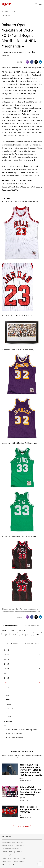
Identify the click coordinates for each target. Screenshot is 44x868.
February (9, 708)
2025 (7, 655)
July (7, 687)
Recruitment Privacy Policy (11, 852)
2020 (7, 678)
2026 (7, 650)
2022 (7, 669)
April (7, 700)
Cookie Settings (19, 861)
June (7, 691)
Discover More (22, 827)
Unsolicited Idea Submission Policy (13, 858)
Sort (38, 634)
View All (8, 717)
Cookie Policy (6, 861)
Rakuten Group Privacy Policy (11, 849)
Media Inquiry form (15, 738)
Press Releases (10, 625)
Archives (8, 721)
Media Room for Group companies (22, 729)
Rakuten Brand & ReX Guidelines (12, 842)
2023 (6, 664)
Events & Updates (31, 625)
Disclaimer (5, 855)
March (8, 704)
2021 (6, 673)
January (8, 713)
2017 (6, 682)
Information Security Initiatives (12, 845)
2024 (7, 659)
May (7, 695)
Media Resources (14, 733)
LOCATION (6, 837)
